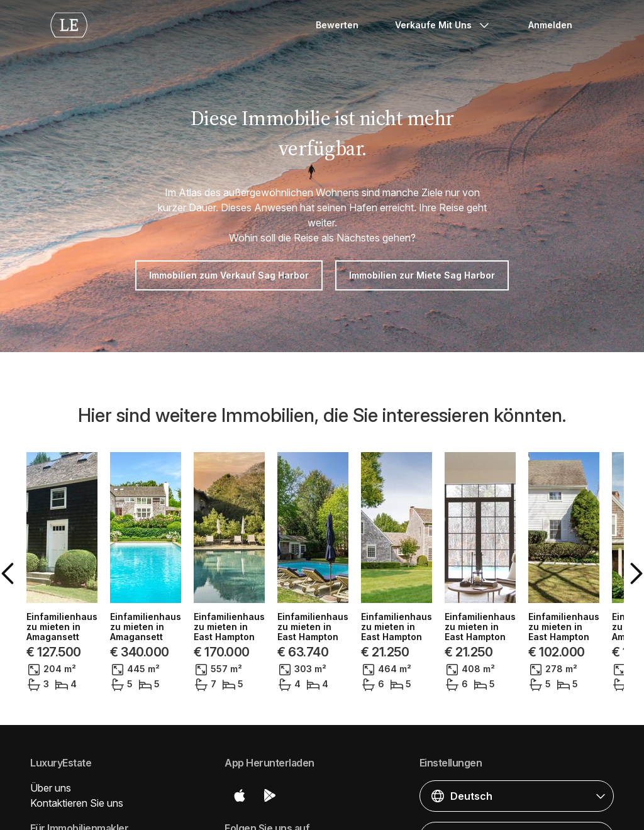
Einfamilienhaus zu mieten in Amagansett (420, 617)
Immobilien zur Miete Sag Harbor (422, 275)
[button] (60, 556)
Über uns (51, 753)
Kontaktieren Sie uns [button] (77, 768)
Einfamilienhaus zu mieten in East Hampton (172, 617)
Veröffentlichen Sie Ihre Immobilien (109, 818)
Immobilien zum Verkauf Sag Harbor (229, 275)
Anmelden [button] (550, 25)
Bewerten (337, 25)
